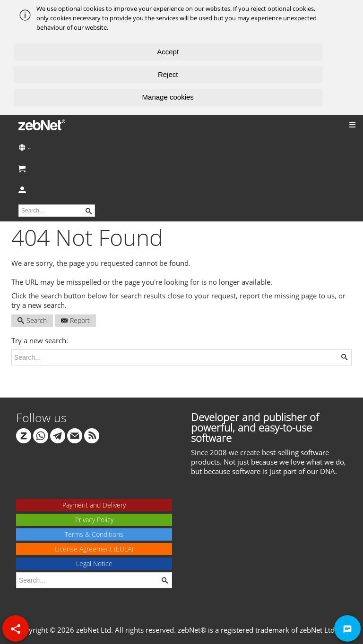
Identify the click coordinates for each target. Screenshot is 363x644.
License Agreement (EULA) (94, 549)
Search (32, 320)
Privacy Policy (94, 520)
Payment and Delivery (94, 505)
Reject (168, 74)
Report (75, 320)
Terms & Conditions (94, 534)
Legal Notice (94, 563)
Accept (168, 52)
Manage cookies (168, 97)
